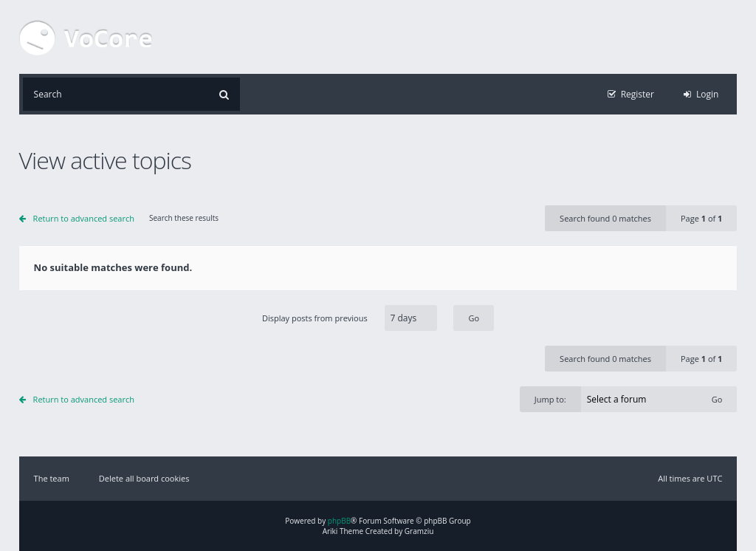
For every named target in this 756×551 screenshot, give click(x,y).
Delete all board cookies (144, 478)
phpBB (339, 521)
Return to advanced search (84, 218)
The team (52, 478)
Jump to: (550, 399)
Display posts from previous (378, 318)
